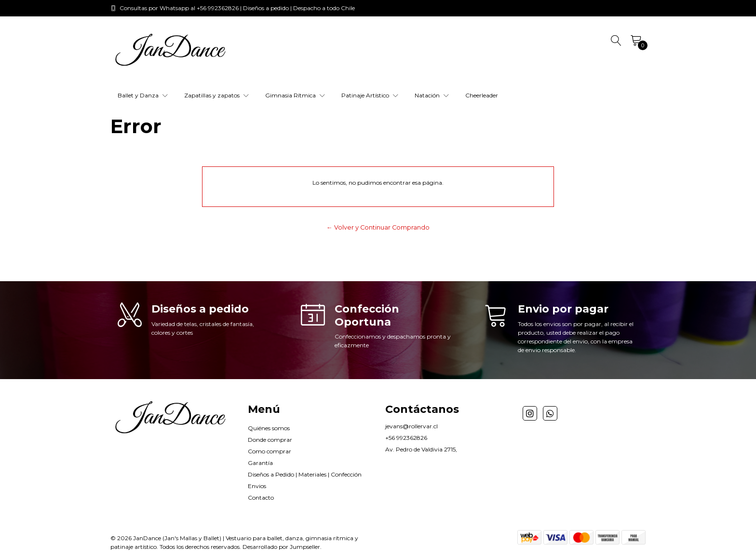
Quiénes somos (269, 428)
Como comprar (270, 451)
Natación (432, 95)
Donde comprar (270, 440)
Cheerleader (482, 95)
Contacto (261, 498)
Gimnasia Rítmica (295, 95)
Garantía (260, 463)
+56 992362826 (406, 438)
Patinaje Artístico (370, 95)
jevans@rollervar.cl (412, 426)
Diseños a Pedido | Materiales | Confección (305, 474)
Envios (257, 486)
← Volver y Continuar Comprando (378, 227)
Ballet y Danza (143, 95)
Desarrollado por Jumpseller (281, 547)
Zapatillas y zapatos (216, 95)
